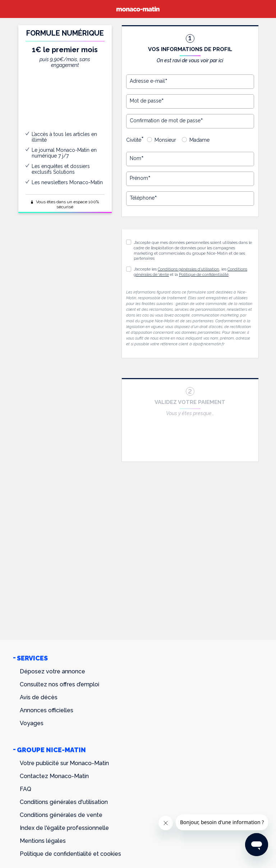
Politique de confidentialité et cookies (70, 854)
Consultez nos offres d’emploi (59, 684)
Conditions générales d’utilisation (188, 269)
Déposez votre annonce (52, 671)
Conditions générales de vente (61, 815)
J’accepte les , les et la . (190, 272)
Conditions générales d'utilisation (64, 802)
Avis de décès (39, 697)
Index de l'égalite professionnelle (64, 828)
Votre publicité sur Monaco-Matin (64, 763)
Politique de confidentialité (204, 275)
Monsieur (165, 140)
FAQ (26, 789)
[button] (129, 269)
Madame (199, 140)
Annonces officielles (47, 710)
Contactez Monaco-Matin (54, 776)
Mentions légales (43, 841)
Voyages (32, 723)
